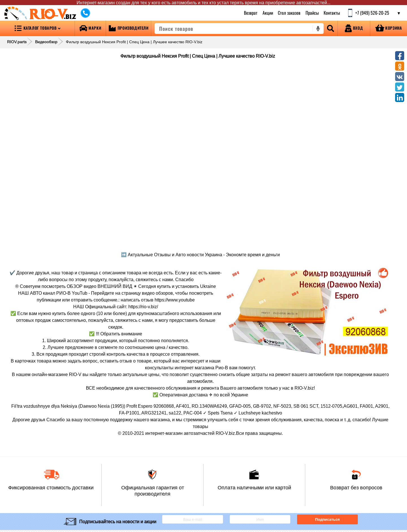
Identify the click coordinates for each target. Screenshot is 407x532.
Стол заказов (289, 13)
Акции (268, 13)
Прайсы (312, 13)
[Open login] (354, 28)
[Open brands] (90, 28)
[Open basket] (389, 28)
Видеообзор (46, 42)
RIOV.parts (17, 42)
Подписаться (327, 519)
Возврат (251, 13)
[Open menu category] (37, 28)
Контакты (332, 13)
